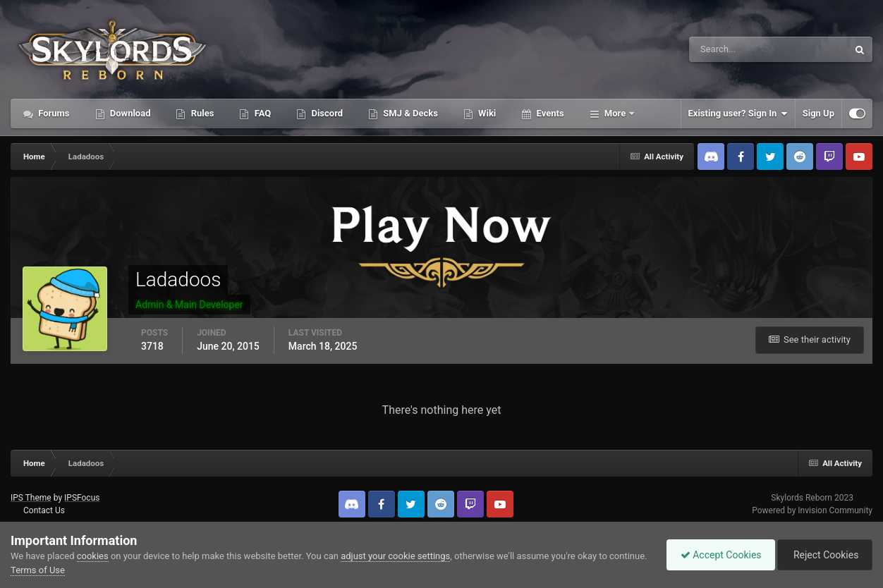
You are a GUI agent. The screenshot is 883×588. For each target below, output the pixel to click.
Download (129, 113)
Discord (326, 113)
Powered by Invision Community (812, 510)
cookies (93, 556)
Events (549, 113)
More (615, 113)
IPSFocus (82, 498)
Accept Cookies (718, 555)
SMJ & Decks (409, 113)
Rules (201, 113)
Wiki (486, 113)
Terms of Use (77, 570)
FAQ (261, 113)
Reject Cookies (824, 555)
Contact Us (44, 510)
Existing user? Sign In (738, 114)
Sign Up (818, 113)
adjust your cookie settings (395, 556)
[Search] (725, 49)
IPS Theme (31, 498)
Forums (53, 113)
